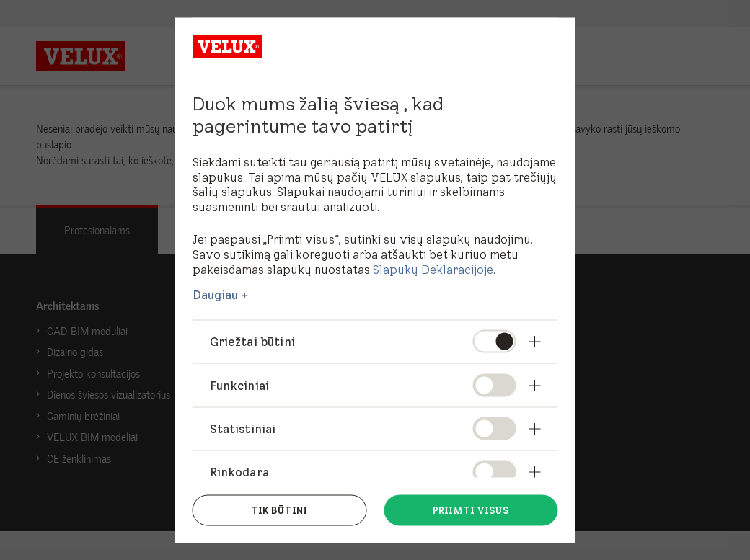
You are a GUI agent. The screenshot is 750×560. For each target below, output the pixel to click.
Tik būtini (279, 509)
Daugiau (216, 295)
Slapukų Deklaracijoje (433, 269)
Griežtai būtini (252, 342)
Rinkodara (239, 471)
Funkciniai (240, 385)
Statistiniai (243, 428)
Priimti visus (471, 509)
